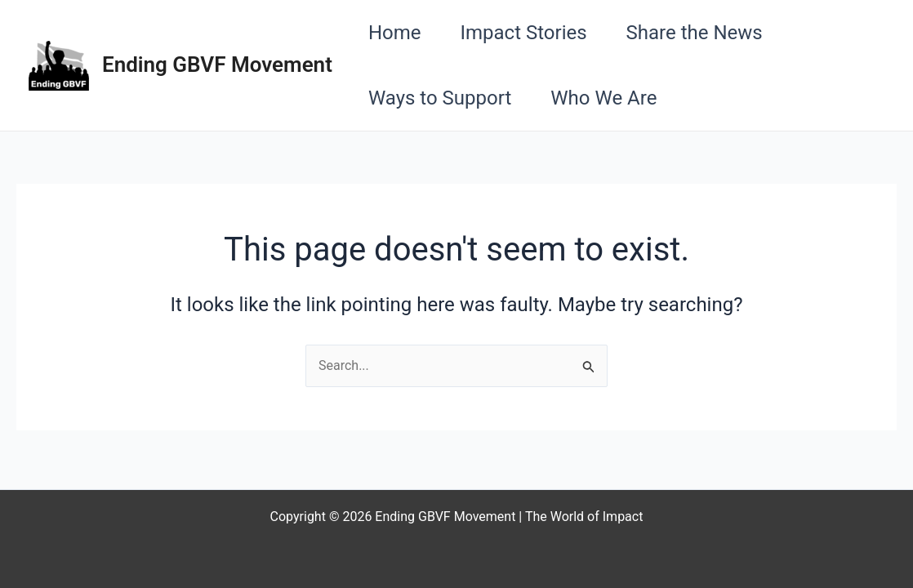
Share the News (695, 33)
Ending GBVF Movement (217, 65)
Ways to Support (440, 98)
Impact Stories (523, 33)
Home (395, 33)
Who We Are (603, 98)
